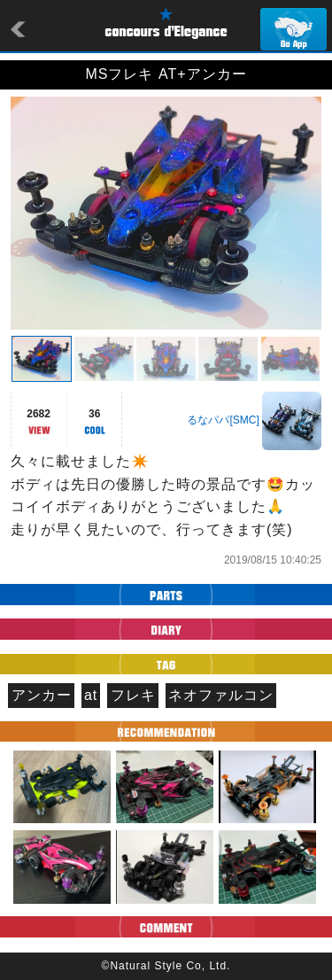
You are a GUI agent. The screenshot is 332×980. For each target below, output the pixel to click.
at (91, 695)
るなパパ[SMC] (223, 420)
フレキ (133, 695)
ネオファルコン (221, 695)
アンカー (42, 695)
